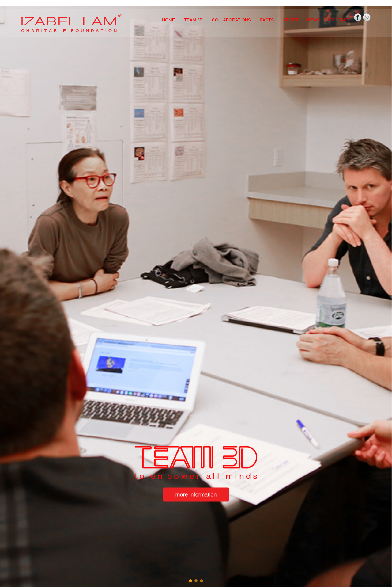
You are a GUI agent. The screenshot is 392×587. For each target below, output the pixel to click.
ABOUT (290, 20)
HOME (168, 20)
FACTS (267, 20)
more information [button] (196, 495)
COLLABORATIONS (231, 20)
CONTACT (339, 20)
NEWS (313, 20)
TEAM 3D (193, 20)
